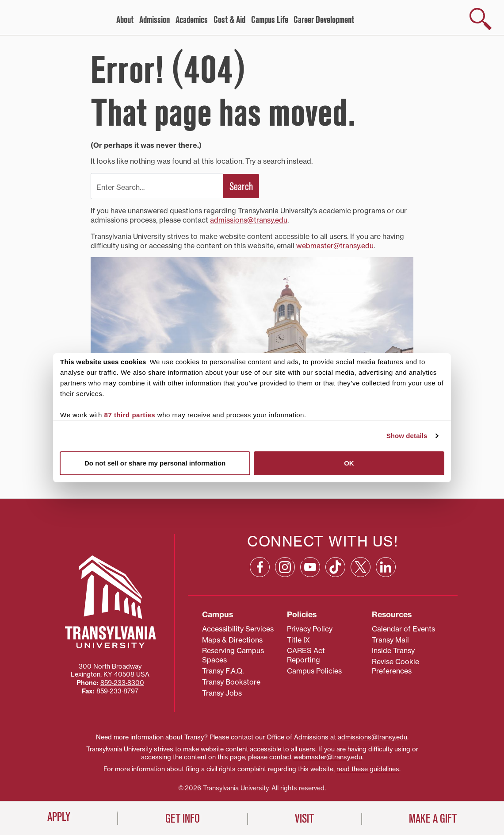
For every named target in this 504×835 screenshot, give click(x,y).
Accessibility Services (238, 629)
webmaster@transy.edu (335, 246)
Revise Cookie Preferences (395, 666)
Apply (59, 817)
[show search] (481, 19)
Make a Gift (433, 819)
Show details (407, 436)
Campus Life (270, 20)
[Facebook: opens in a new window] (260, 567)
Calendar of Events (403, 629)
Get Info (183, 819)
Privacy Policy (310, 629)
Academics (192, 20)
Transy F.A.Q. (223, 671)
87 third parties (130, 415)
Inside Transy (393, 650)
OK (349, 463)
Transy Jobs (222, 693)
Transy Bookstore (231, 682)
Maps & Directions (232, 640)
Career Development (324, 20)
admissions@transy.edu (249, 220)
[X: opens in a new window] (361, 567)
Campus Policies (314, 671)
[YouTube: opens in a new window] (310, 567)
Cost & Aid (229, 20)
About (125, 20)
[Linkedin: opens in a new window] (386, 567)
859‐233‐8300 (122, 683)
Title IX (298, 640)
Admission (155, 20)
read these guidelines (368, 769)
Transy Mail (390, 640)
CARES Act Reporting (306, 655)
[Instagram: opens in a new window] (285, 567)
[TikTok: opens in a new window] (335, 567)
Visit (304, 819)
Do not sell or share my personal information (155, 463)
